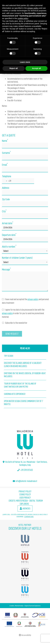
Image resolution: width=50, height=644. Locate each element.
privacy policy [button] (33, 8)
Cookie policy (25, 494)
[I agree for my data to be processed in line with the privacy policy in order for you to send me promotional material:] (3, 310)
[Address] (25, 193)
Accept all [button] (36, 68)
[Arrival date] (25, 228)
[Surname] (25, 157)
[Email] (25, 170)
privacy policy (33, 299)
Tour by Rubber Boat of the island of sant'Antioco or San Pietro (20, 385)
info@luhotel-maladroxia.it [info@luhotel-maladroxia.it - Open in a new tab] (26, 481)
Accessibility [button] (26, 635)
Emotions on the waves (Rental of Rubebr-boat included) (25, 375)
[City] (25, 216)
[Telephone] (18, 181)
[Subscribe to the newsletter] (3, 323)
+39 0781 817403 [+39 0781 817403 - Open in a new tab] (27, 470)
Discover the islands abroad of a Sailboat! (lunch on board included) (23, 365)
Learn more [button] (25, 62)
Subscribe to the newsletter (15, 323)
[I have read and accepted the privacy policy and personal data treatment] (3, 299)
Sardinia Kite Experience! (15, 394)
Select (6, 251)
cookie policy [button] (23, 18)
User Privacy (25, 498)
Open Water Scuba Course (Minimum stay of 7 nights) (23, 403)
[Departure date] (25, 239)
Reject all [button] (14, 68)
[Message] (25, 281)
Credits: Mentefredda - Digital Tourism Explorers (25, 606)
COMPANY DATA (29, 517)
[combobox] (7, 181)
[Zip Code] (25, 204)
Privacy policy (25, 491)
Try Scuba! (9, 356)
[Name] (25, 146)
